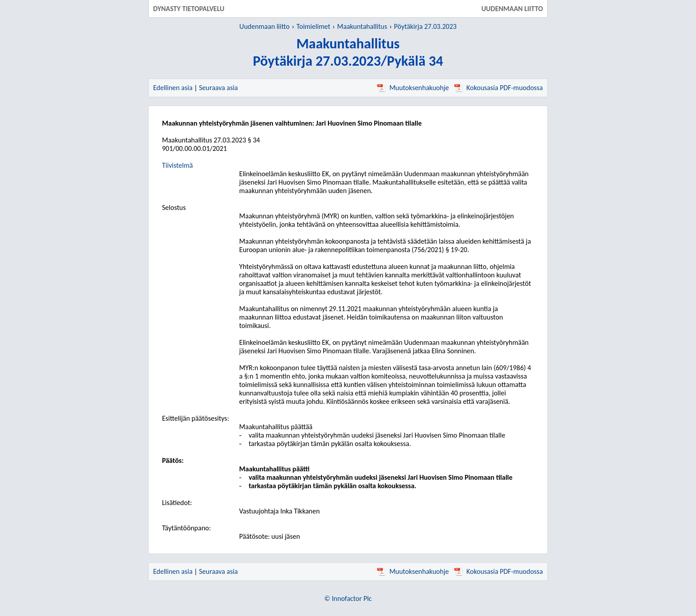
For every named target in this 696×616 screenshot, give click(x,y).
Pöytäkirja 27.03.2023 (425, 26)
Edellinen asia (173, 88)
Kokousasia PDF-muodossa (498, 88)
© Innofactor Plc (348, 598)
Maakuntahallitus (362, 26)
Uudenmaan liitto (264, 26)
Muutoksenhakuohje (413, 88)
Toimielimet (313, 26)
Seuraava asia (218, 88)
